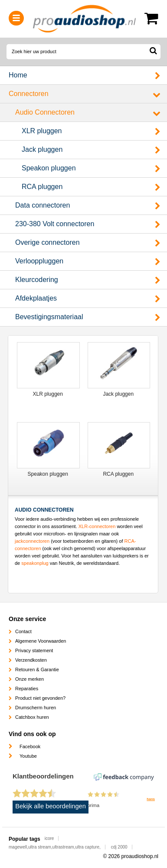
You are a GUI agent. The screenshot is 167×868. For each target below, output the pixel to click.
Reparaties (27, 689)
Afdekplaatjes (36, 298)
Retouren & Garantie (37, 669)
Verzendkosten (31, 660)
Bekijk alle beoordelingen (51, 806)
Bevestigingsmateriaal (49, 317)
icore (49, 838)
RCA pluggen (42, 187)
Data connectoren (43, 205)
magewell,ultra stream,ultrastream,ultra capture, (55, 847)
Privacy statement (34, 650)
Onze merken (29, 679)
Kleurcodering (37, 280)
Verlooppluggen (39, 261)
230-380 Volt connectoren (55, 224)
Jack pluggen (42, 149)
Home (18, 75)
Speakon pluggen (49, 168)
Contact (23, 631)
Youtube (28, 756)
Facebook (30, 746)
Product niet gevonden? (40, 698)
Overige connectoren (47, 242)
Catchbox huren (32, 717)
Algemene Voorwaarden (41, 641)
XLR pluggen (42, 131)
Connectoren (29, 94)
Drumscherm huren (36, 708)
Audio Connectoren (45, 112)
